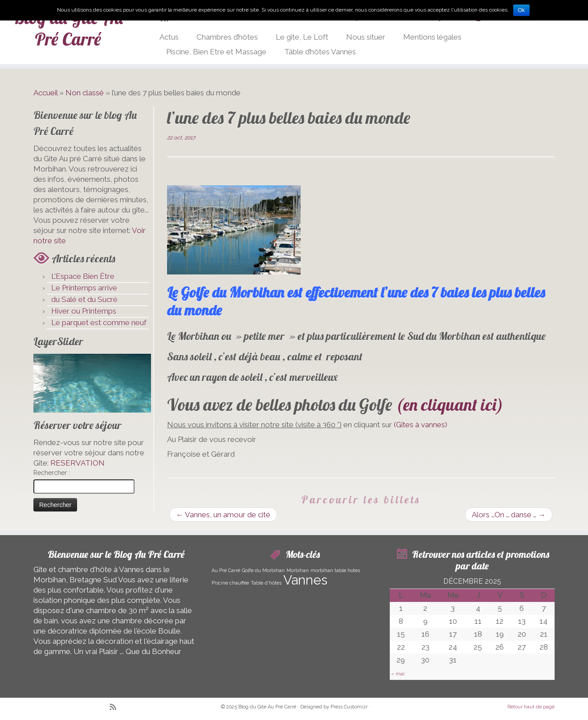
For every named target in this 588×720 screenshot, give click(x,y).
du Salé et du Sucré (84, 299)
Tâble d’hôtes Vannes (320, 52)
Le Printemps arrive (84, 288)
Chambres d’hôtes (227, 37)
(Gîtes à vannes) (421, 425)
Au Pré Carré (226, 570)
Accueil (45, 93)
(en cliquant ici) (449, 405)
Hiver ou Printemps (84, 311)
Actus (169, 37)
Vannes (305, 580)
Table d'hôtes (266, 583)
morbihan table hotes (335, 570)
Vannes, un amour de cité (223, 515)
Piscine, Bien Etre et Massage (216, 52)
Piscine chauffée (230, 583)
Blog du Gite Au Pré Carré (68, 28)
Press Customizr (349, 707)
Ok (521, 10)
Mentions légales (432, 37)
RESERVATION (78, 463)
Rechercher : (52, 473)
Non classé (85, 93)
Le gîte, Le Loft (302, 37)
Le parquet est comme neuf (99, 323)
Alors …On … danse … (509, 515)
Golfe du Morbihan (263, 570)
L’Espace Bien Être (83, 276)
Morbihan (298, 570)
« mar (398, 674)
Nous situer (366, 37)
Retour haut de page (531, 707)
